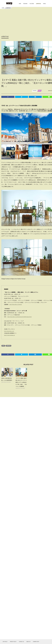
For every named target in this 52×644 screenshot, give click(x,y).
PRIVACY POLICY (13, 642)
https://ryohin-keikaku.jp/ (10, 335)
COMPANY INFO (36, 642)
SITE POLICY (5, 642)
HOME (3, 8)
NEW (20, 4)
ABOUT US (28, 642)
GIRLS (44, 4)
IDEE (3, 346)
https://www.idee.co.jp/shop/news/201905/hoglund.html (20, 317)
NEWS (40, 91)
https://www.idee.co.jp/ (9, 331)
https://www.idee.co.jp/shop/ (16, 304)
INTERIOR (35, 91)
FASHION (25, 4)
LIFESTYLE (38, 4)
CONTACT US (21, 642)
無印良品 (9, 346)
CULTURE (32, 4)
